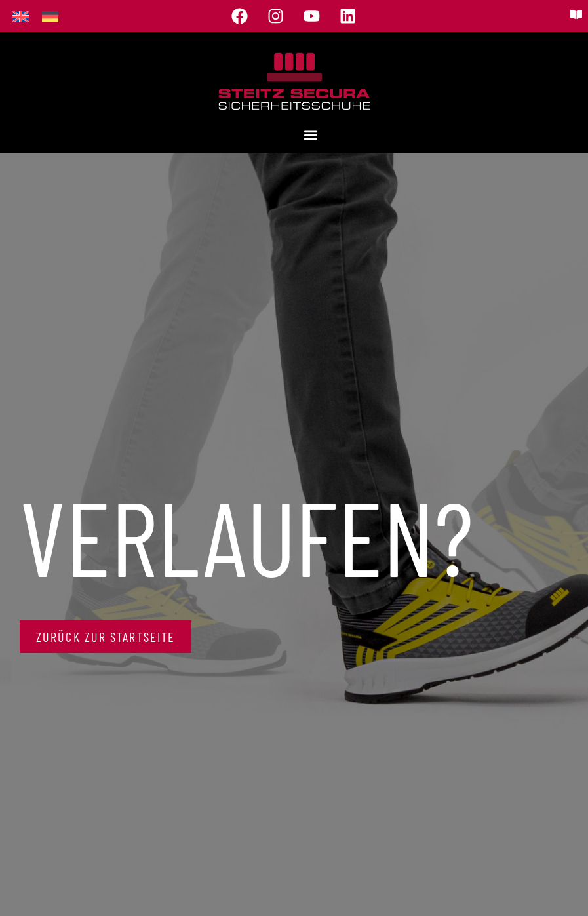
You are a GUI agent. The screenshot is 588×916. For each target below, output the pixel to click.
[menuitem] (21, 16)
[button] (310, 135)
